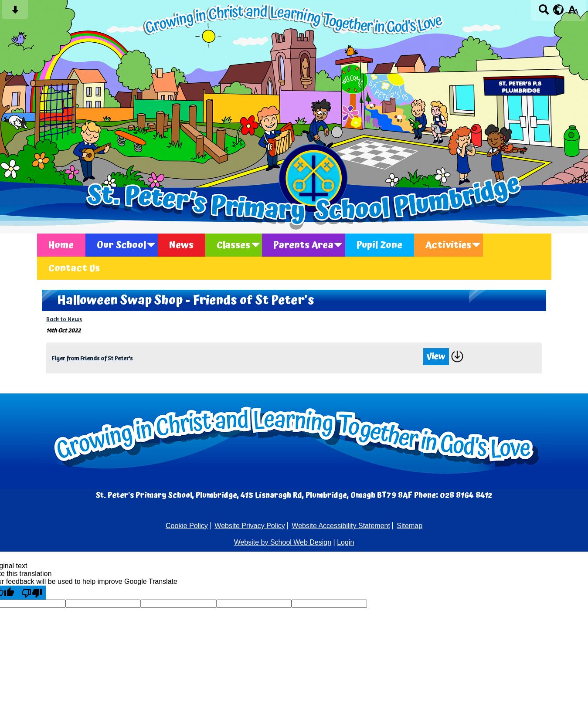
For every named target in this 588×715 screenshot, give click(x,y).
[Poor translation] (32, 593)
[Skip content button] (15, 12)
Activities (448, 245)
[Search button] (544, 12)
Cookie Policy (187, 526)
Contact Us (74, 268)
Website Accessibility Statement (341, 526)
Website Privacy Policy (250, 526)
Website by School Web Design (283, 542)
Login (345, 542)
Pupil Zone (379, 245)
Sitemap (410, 526)
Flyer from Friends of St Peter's (92, 358)
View (436, 357)
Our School (121, 245)
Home (61, 245)
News (181, 245)
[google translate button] (559, 10)
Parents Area (303, 245)
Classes (233, 245)
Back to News (64, 319)
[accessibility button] (573, 12)
